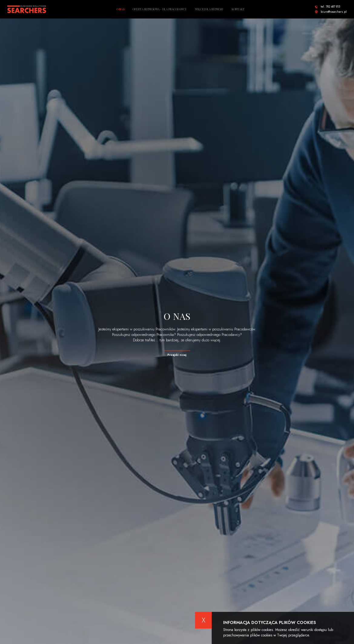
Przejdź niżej (177, 355)
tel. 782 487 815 (330, 7)
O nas (121, 9)
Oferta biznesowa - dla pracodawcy (160, 9)
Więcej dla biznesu (209, 9)
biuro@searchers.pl (334, 12)
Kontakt (238, 9)
